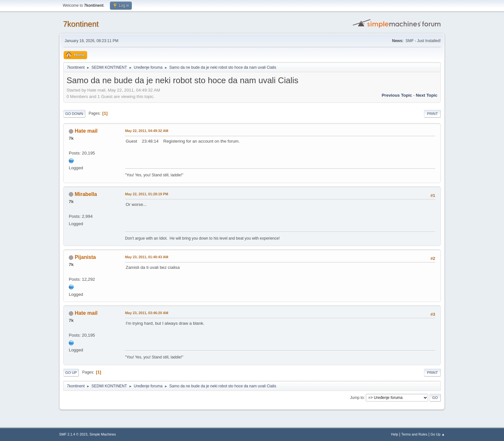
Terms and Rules (414, 434)
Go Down (74, 114)
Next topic (427, 95)
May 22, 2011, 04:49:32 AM (147, 131)
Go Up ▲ (438, 434)
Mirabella (86, 194)
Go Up (71, 373)
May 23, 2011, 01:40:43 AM (147, 257)
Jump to (357, 398)
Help (395, 434)
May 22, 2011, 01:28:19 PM (147, 194)
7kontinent (81, 24)
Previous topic (397, 95)
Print (432, 114)
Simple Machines (103, 434)
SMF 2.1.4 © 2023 (73, 434)
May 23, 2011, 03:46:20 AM (147, 313)
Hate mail (86, 131)
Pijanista (85, 257)
